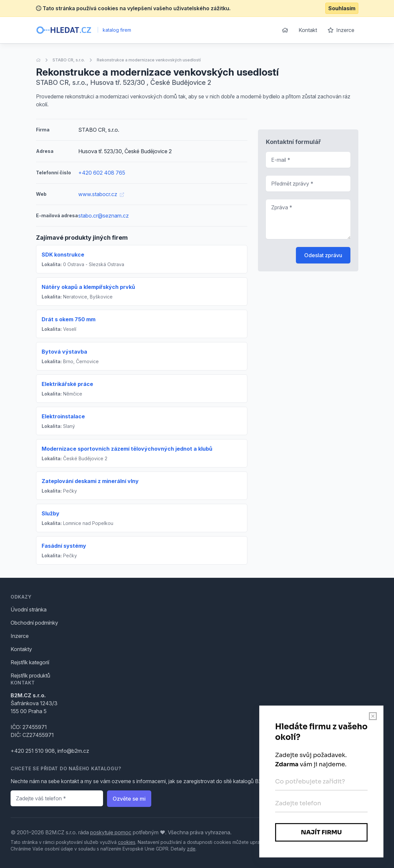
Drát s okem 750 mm (69, 319)
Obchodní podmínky (34, 623)
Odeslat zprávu (323, 255)
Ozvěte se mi (129, 799)
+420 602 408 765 (102, 173)
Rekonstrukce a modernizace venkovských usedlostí (149, 60)
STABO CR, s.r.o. (69, 60)
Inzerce (341, 30)
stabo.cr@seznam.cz (104, 216)
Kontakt (308, 30)
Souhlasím (342, 8)
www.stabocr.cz (101, 194)
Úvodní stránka (29, 609)
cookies (127, 842)
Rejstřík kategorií (30, 662)
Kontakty (21, 649)
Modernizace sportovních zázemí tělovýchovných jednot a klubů (127, 449)
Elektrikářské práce (67, 384)
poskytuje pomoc (111, 832)
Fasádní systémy (64, 546)
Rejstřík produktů (30, 676)
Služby (51, 513)
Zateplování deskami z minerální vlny (90, 481)
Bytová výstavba (64, 352)
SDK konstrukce (63, 255)
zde (191, 849)
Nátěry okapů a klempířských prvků (88, 287)
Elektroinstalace (63, 416)
